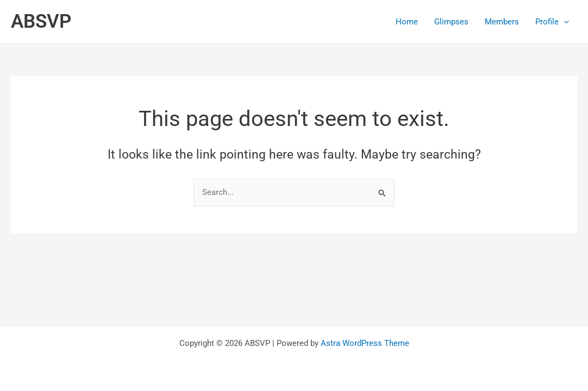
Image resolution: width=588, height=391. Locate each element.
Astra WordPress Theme (365, 343)
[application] (564, 22)
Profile (552, 22)
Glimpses (451, 22)
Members (502, 22)
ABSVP (41, 21)
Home (407, 22)
